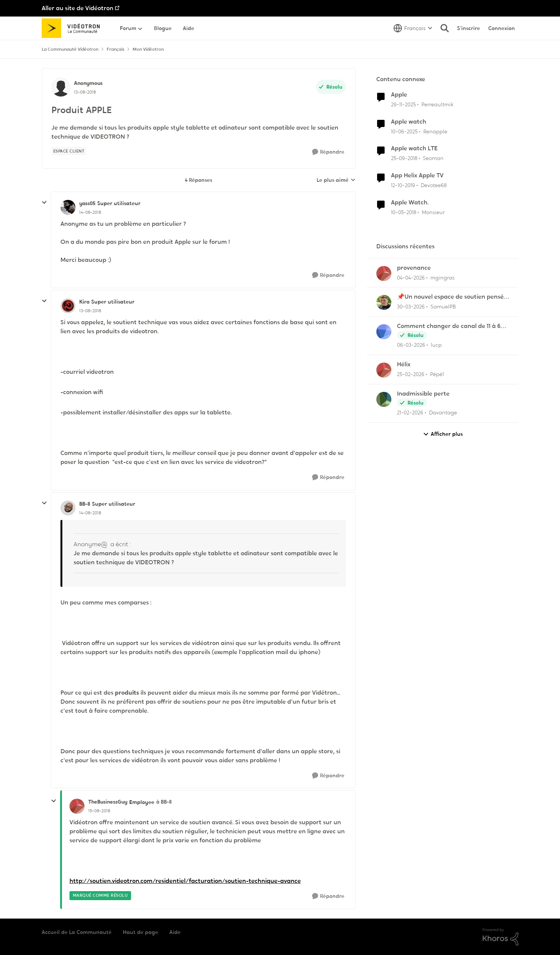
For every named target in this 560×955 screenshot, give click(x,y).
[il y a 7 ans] (404, 158)
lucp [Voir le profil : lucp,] (436, 345)
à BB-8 (164, 802)
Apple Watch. (410, 202)
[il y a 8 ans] (404, 212)
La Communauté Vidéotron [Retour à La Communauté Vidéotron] (70, 49)
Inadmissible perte (423, 394)
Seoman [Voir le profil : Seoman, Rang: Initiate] (433, 158)
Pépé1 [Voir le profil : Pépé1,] (437, 374)
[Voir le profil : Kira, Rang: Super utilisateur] (68, 306)
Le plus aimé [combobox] (336, 180)
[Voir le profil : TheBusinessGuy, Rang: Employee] (77, 806)
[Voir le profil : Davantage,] (384, 399)
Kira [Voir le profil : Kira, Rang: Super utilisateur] (84, 302)
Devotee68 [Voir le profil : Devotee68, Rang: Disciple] (434, 185)
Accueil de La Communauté (77, 932)
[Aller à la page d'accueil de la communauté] (73, 28)
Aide (175, 932)
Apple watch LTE (414, 148)
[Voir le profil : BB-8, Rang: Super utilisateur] (68, 508)
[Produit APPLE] (90, 212)
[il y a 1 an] (404, 131)
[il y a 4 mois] (411, 277)
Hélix (404, 364)
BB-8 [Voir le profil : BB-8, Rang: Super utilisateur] (85, 504)
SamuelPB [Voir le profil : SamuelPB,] (443, 307)
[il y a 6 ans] (403, 185)
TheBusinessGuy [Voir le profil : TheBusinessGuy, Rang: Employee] (108, 802)
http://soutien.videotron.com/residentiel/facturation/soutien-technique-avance (185, 881)
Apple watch (409, 122)
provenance (414, 268)
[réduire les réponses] (44, 202)
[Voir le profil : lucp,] (384, 332)
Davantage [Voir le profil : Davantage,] (443, 413)
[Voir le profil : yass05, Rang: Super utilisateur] (68, 207)
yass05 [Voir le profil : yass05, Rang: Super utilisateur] (87, 203)
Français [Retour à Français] (115, 49)
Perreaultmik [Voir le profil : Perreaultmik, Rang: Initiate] (437, 104)
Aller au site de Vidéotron (78, 8)
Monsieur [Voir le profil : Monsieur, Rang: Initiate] (433, 212)
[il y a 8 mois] (403, 105)
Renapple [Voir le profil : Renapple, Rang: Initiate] (435, 131)
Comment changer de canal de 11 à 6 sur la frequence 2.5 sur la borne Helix (450, 326)
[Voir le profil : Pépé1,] (384, 370)
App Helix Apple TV (417, 175)
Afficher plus (443, 434)
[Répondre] (328, 152)
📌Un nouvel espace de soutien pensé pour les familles (450, 297)
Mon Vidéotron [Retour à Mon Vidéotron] (148, 49)
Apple (399, 95)
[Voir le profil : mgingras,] (384, 274)
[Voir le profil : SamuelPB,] (384, 302)
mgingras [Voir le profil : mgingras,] (442, 277)
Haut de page (140, 932)
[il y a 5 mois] (411, 345)
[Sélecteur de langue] (413, 28)
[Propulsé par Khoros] (501, 937)
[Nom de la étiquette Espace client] (69, 151)
